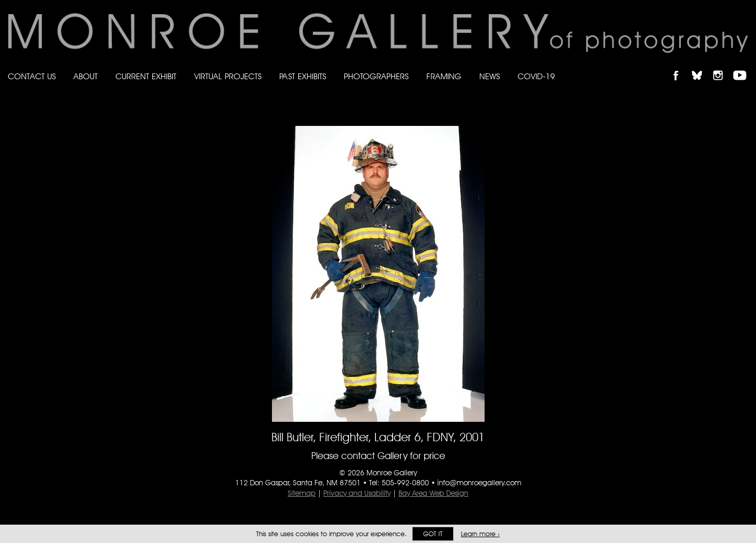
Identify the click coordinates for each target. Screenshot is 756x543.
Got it (433, 534)
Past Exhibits (303, 76)
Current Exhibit (146, 76)
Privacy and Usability (357, 493)
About (86, 76)
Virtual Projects (228, 76)
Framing (444, 76)
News (490, 76)
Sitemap (302, 493)
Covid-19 (536, 76)
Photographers (376, 76)
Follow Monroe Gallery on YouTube (743, 66)
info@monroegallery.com (479, 483)
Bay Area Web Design (433, 493)
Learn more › (480, 534)
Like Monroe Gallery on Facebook (681, 66)
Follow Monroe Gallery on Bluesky (702, 66)
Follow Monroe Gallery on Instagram (722, 66)
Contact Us (32, 76)
